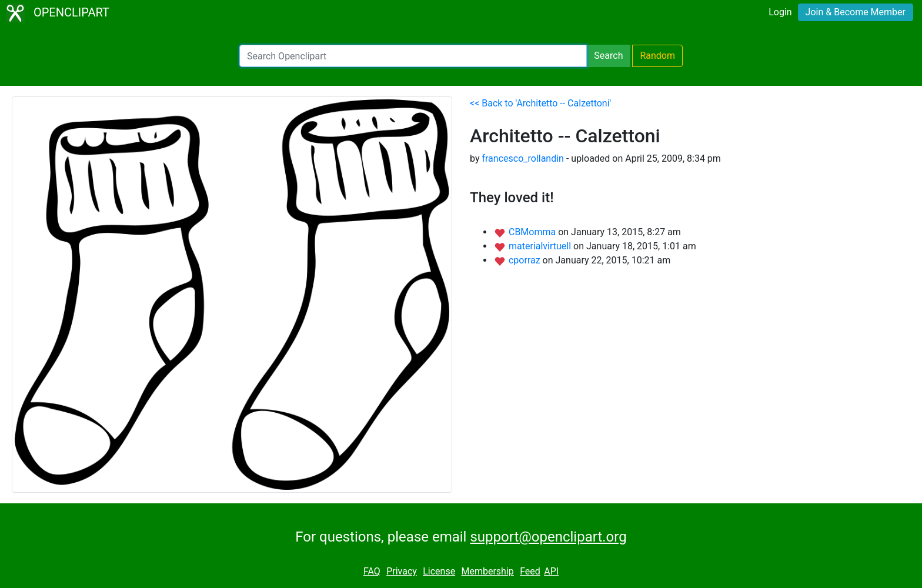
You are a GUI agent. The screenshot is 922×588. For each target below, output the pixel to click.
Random (657, 56)
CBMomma (533, 232)
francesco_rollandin (523, 158)
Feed (530, 571)
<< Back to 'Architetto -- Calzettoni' (540, 103)
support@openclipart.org (548, 537)
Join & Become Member (856, 12)
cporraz (526, 260)
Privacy (402, 571)
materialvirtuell (541, 246)
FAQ (372, 571)
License (439, 571)
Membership (487, 571)
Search (608, 56)
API (551, 571)
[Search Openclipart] (413, 56)
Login (780, 12)
